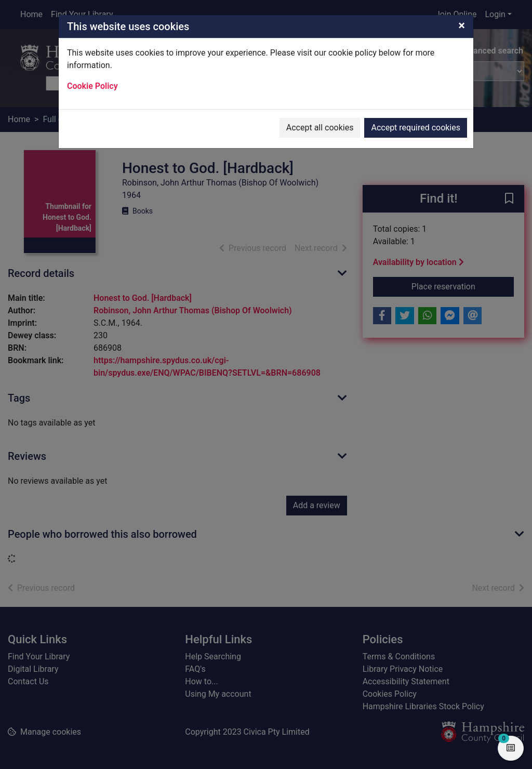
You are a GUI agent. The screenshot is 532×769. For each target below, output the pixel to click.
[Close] (462, 25)
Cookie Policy (92, 86)
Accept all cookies (320, 128)
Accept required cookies (416, 128)
